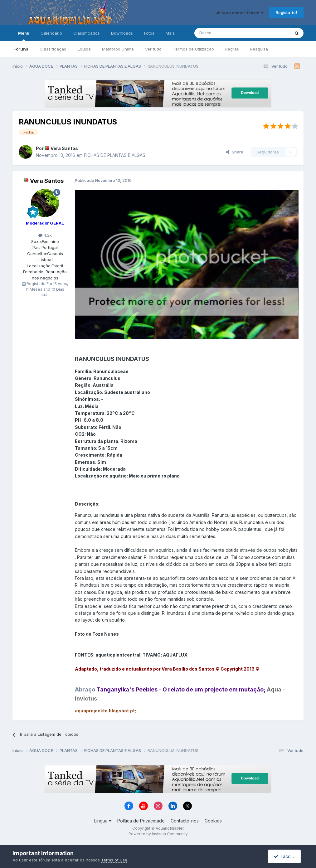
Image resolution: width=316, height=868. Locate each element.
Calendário (51, 33)
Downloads (122, 33)
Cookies (213, 821)
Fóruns (21, 49)
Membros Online (118, 49)
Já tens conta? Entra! (240, 13)
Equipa (84, 49)
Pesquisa (259, 49)
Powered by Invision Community (158, 834)
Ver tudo (153, 49)
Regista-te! (286, 12)
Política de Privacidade (141, 821)
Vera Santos (64, 148)
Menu (24, 36)
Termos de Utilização (193, 49)
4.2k (45, 235)
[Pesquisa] (226, 33)
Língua (103, 821)
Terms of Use (114, 860)
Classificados (87, 33)
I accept (285, 856)
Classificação (53, 49)
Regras (232, 49)
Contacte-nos (185, 821)
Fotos (149, 33)
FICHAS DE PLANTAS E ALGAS (115, 155)
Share (235, 152)
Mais (170, 33)
